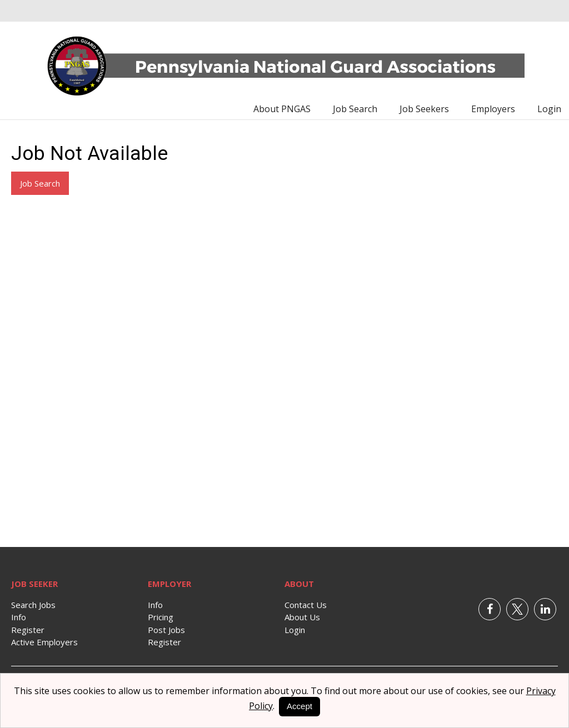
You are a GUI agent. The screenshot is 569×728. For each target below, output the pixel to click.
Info (19, 617)
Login (549, 109)
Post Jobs (166, 630)
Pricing (161, 617)
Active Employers (44, 642)
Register (28, 630)
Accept (300, 706)
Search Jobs (33, 605)
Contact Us (306, 605)
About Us (302, 617)
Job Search (355, 109)
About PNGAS (282, 109)
